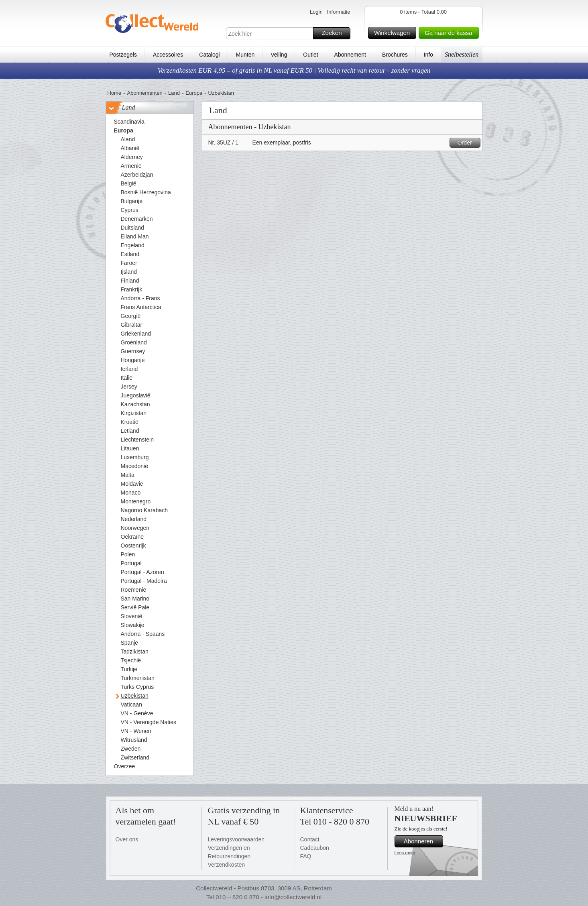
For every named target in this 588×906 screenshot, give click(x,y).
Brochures (395, 55)
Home (115, 93)
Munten (245, 55)
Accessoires (168, 55)
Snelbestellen (462, 54)
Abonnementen (145, 93)
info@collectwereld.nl (293, 897)
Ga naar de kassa (450, 33)
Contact (310, 839)
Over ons (127, 839)
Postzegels (123, 55)
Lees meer (405, 853)
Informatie (339, 12)
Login (316, 12)
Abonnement (350, 55)
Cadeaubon (315, 848)
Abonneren (422, 841)
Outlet (310, 55)
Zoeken (335, 33)
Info (428, 55)
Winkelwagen (394, 33)
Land (174, 93)
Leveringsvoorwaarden (236, 839)
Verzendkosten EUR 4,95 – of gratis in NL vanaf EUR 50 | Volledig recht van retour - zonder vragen (294, 70)
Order (468, 143)
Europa (194, 93)
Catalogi (209, 55)
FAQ (306, 856)
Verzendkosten (227, 865)
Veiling (279, 55)
